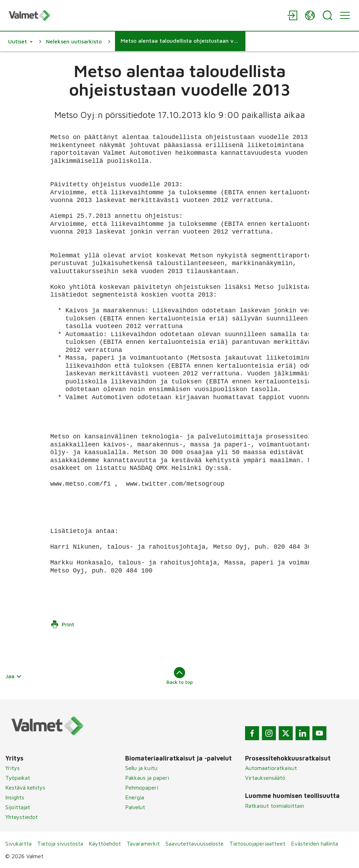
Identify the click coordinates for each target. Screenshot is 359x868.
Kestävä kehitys (25, 787)
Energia (135, 797)
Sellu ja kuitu (141, 768)
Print (62, 624)
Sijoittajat (18, 807)
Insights (15, 797)
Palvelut (135, 807)
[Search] (327, 15)
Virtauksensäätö (265, 778)
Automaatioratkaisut (271, 768)
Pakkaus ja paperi (147, 778)
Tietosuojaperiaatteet (257, 843)
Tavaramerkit (143, 843)
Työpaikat (18, 778)
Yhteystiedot (22, 817)
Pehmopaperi (142, 787)
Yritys (12, 768)
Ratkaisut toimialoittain (275, 806)
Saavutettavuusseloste (195, 843)
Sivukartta (18, 843)
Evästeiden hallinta (314, 843)
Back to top (180, 676)
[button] (20, 41)
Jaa (14, 676)
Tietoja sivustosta (60, 843)
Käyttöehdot (105, 843)
